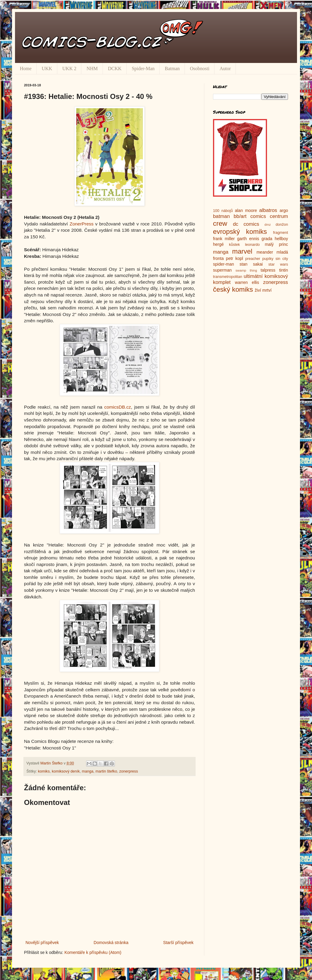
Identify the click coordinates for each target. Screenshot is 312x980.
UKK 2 (69, 69)
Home (26, 69)
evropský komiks (240, 232)
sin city (282, 259)
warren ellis (247, 282)
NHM (92, 69)
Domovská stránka (111, 943)
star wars (278, 264)
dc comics (246, 224)
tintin (283, 270)
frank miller (224, 239)
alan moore (246, 210)
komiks (44, 771)
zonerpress (128, 771)
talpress (268, 270)
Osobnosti (200, 69)
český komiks (233, 289)
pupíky (268, 259)
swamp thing (246, 270)
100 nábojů (223, 211)
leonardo (252, 245)
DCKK (115, 69)
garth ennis (248, 239)
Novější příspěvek (42, 943)
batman (221, 216)
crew (220, 223)
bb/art (240, 216)
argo (284, 210)
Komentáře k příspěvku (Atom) (93, 952)
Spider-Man (143, 69)
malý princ (276, 244)
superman (222, 270)
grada (267, 239)
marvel (242, 251)
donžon (282, 225)
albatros (268, 210)
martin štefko (106, 771)
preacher (253, 259)
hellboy (281, 239)
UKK (47, 69)
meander (265, 252)
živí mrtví (263, 290)
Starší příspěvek (178, 943)
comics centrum (269, 216)
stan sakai (251, 264)
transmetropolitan (228, 277)
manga (88, 771)
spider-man (223, 264)
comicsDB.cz (118, 407)
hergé (218, 244)
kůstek (234, 245)
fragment (280, 233)
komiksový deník (66, 771)
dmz (268, 225)
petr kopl (234, 258)
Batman (172, 69)
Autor (225, 69)
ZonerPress (82, 224)
